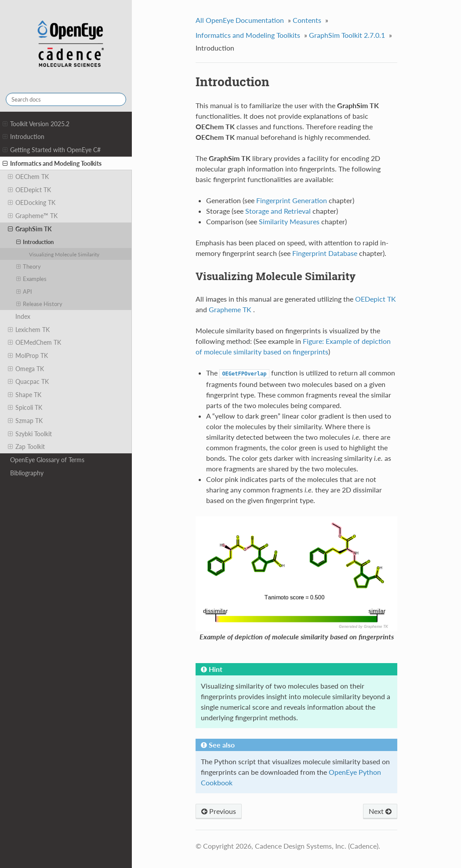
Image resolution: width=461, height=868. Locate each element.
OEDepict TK (29, 190)
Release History (40, 304)
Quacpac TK (28, 382)
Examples (32, 279)
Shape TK (25, 395)
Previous (219, 811)
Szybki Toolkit (30, 434)
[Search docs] (66, 99)
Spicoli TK (25, 408)
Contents (307, 20)
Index (23, 316)
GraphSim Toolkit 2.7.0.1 (347, 35)
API (24, 292)
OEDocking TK (32, 203)
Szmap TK (25, 421)
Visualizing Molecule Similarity (64, 254)
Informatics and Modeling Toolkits (52, 164)
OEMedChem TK (34, 343)
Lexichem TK (29, 330)
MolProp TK (28, 356)
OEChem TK (28, 177)
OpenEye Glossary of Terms (47, 460)
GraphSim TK (30, 229)
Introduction (24, 137)
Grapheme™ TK (33, 216)
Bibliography (27, 473)
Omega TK (26, 369)
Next (380, 811)
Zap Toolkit (26, 447)
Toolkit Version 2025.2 (36, 124)
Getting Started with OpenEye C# (52, 150)
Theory (29, 266)
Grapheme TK (230, 309)
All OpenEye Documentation (240, 20)
